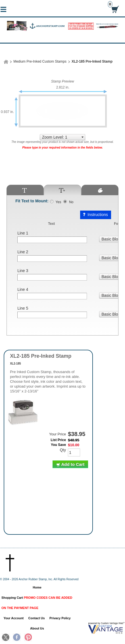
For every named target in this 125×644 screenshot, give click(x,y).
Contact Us (37, 618)
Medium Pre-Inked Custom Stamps (40, 61)
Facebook (17, 638)
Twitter (6, 638)
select (83, 137)
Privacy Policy (60, 618)
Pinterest (28, 638)
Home (37, 587)
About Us (37, 628)
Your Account (13, 618)
